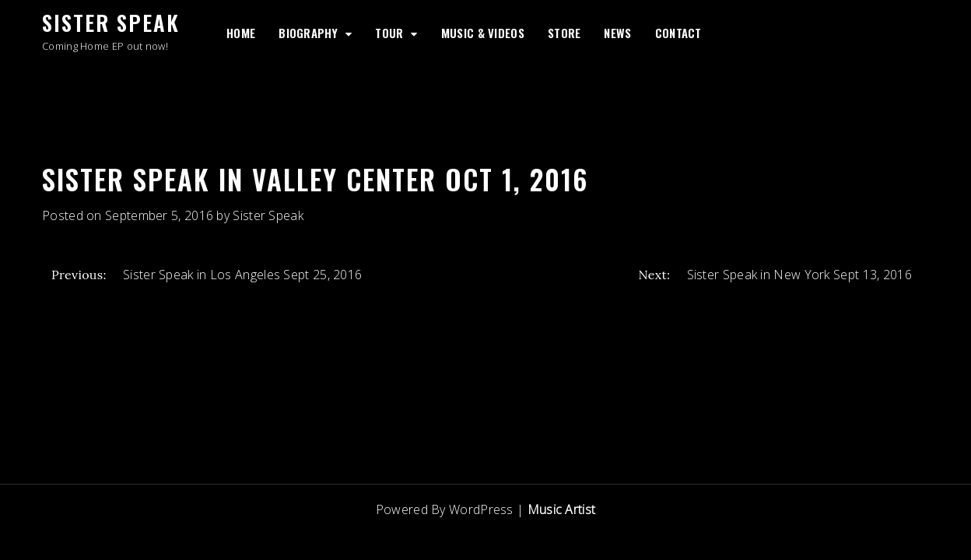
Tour (389, 33)
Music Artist (562, 509)
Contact (678, 33)
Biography (308, 33)
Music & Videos (483, 33)
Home (241, 33)
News (617, 33)
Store (564, 33)
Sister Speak (111, 23)
